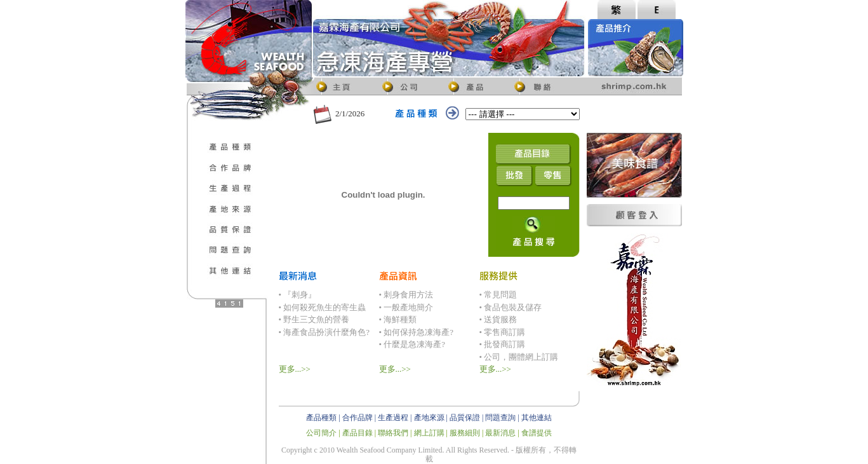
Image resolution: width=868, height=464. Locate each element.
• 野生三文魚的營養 (314, 319)
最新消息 (500, 433)
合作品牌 (357, 418)
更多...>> (295, 369)
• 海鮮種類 (398, 319)
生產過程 (393, 418)
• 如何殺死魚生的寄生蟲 (323, 307)
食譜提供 (537, 433)
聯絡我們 (393, 433)
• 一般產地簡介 (406, 307)
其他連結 (537, 418)
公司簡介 (321, 433)
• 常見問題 (498, 295)
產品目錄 (357, 433)
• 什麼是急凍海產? (412, 344)
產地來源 (429, 418)
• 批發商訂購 (503, 344)
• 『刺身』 (298, 295)
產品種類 (321, 418)
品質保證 (465, 418)
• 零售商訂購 (503, 332)
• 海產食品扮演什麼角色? (324, 332)
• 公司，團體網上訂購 (519, 357)
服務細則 (465, 433)
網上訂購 (429, 433)
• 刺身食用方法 (406, 295)
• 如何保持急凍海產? (417, 332)
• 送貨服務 (498, 319)
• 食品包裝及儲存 (511, 307)
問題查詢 (500, 418)
